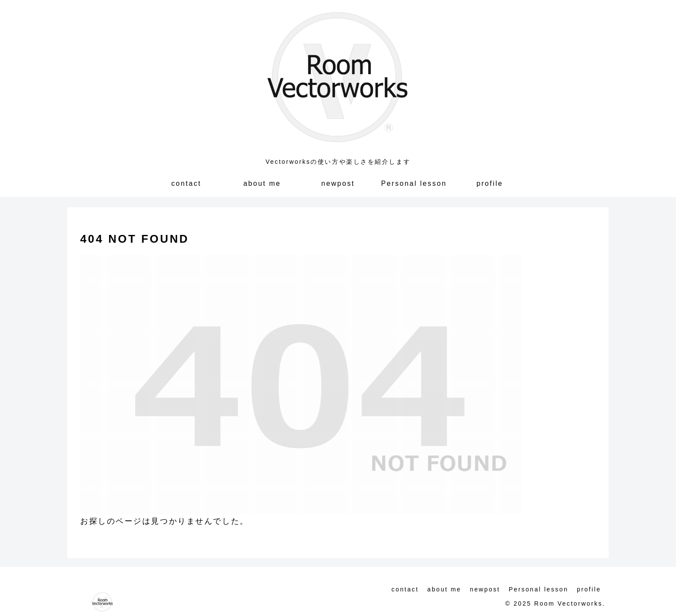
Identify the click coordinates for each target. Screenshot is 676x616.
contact (405, 589)
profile (589, 589)
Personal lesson (538, 589)
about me (444, 589)
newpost (485, 589)
